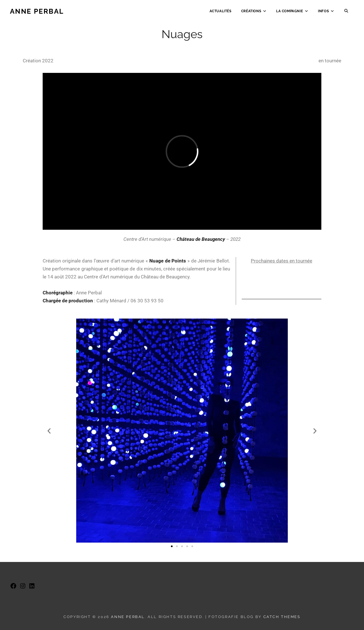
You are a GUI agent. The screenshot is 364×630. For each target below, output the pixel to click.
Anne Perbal (37, 13)
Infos (323, 13)
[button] (49, 431)
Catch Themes (282, 617)
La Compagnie (289, 13)
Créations (251, 13)
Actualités (221, 13)
